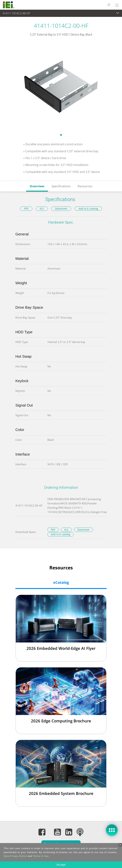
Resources (85, 186)
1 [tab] (61, 135)
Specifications (61, 186)
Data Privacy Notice (15, 856)
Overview (37, 186)
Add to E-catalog (88, 209)
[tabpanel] (61, 87)
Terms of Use (41, 856)
